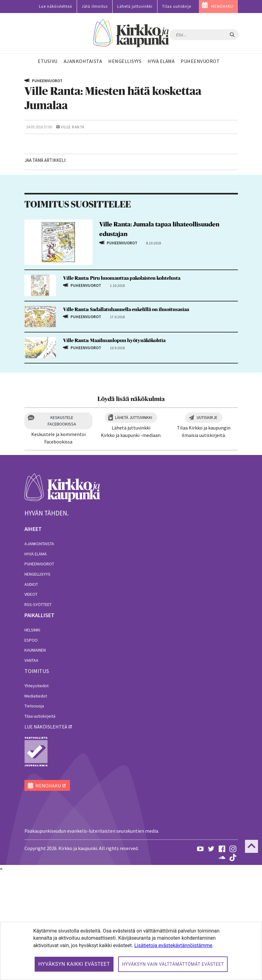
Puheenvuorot (39, 671)
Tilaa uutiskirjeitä (40, 823)
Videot (31, 702)
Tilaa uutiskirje (177, 6)
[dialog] (131, 951)
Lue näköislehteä (56, 6)
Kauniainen (35, 757)
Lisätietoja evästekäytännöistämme (173, 945)
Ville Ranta (73, 127)
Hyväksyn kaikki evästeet (74, 964)
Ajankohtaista (39, 651)
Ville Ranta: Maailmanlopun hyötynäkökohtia (114, 448)
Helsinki (32, 737)
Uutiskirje (207, 525)
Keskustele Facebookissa (62, 528)
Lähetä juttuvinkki (135, 6)
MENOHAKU (222, 6)
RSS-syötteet (38, 712)
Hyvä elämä (36, 661)
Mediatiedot (36, 803)
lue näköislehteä (46, 834)
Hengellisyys (37, 681)
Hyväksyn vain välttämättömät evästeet (173, 964)
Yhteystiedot (37, 793)
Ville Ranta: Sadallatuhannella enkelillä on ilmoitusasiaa (126, 416)
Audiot (31, 691)
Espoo (31, 747)
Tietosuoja (34, 813)
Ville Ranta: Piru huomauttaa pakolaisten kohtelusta (122, 385)
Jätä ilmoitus (95, 6)
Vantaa (31, 768)
